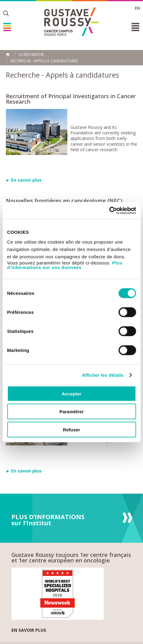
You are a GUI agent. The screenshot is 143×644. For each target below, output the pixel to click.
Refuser (72, 429)
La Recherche (31, 55)
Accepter (71, 393)
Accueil (8, 54)
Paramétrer (71, 412)
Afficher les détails (103, 375)
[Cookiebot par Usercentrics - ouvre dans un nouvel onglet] (109, 210)
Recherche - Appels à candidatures (44, 61)
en (137, 8)
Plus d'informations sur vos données (65, 265)
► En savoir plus (24, 180)
